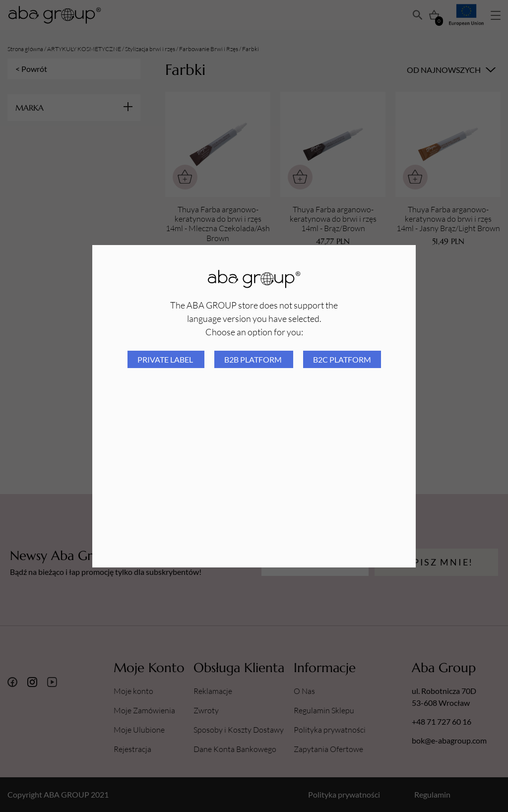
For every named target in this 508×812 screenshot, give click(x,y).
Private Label (166, 359)
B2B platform (254, 359)
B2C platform (342, 359)
